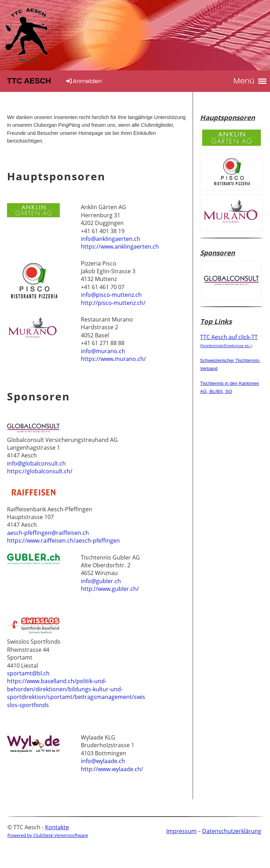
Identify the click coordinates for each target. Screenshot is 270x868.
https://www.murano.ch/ (113, 359)
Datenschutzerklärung (232, 831)
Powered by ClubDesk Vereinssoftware (48, 835)
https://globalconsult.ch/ (40, 471)
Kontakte (57, 827)
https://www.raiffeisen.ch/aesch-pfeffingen (63, 541)
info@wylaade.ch (103, 761)
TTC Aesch (29, 81)
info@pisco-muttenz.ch (111, 295)
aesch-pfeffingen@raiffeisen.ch (48, 533)
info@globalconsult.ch (36, 463)
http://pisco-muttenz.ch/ (113, 303)
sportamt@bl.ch (28, 673)
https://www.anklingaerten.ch (120, 246)
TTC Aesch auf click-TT (229, 341)
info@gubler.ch (101, 581)
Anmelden (83, 81)
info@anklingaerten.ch (111, 239)
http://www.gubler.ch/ (110, 589)
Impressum (181, 831)
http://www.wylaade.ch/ (112, 769)
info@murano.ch (103, 351)
